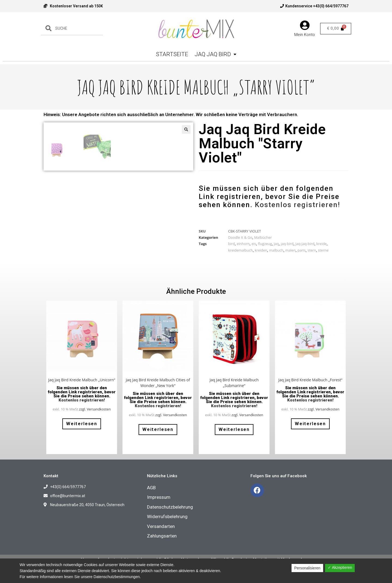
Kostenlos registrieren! (298, 205)
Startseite (172, 54)
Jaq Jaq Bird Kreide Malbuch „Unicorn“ (82, 384)
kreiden (261, 250)
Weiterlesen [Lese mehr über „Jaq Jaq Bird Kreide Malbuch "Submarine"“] (234, 434)
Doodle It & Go (240, 237)
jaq (276, 244)
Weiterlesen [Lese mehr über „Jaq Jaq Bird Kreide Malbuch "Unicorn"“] (82, 428)
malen (290, 250)
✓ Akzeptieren (340, 567)
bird (232, 244)
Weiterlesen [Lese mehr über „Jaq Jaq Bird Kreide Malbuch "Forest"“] (310, 428)
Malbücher (263, 237)
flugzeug (265, 244)
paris (302, 250)
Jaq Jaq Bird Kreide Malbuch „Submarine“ (234, 387)
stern (312, 250)
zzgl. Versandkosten (95, 414)
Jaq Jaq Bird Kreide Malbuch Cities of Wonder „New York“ (158, 387)
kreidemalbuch (241, 250)
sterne (323, 250)
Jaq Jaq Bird (215, 54)
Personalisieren (307, 568)
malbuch (276, 250)
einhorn (243, 244)
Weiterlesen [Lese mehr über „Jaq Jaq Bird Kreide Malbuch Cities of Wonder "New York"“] (158, 434)
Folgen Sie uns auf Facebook (279, 481)
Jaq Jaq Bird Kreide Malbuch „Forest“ (310, 384)
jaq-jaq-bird (305, 244)
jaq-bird (287, 244)
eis (254, 244)
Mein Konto (305, 35)
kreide (321, 244)
